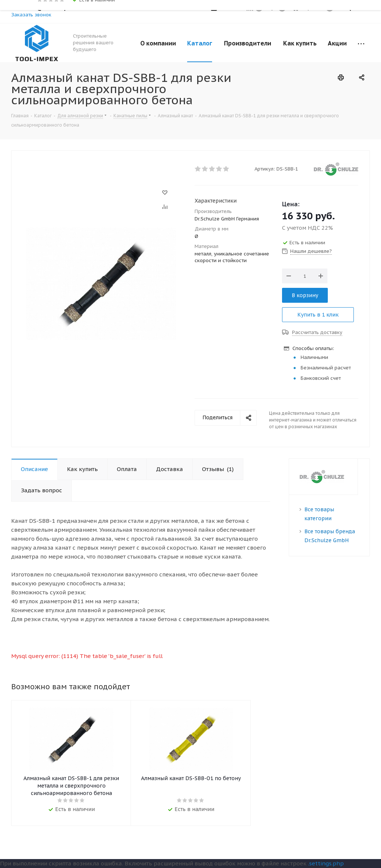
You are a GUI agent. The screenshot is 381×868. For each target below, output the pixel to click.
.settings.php (326, 863)
